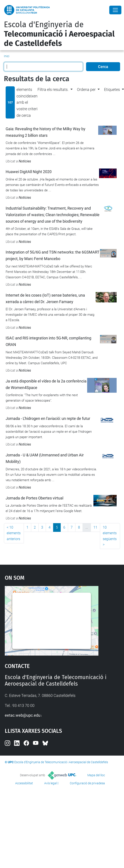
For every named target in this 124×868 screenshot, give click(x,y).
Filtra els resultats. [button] (53, 89)
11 (95, 527)
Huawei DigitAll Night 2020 (29, 172)
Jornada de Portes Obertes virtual (34, 498)
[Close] (115, 10)
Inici (7, 56)
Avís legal (51, 783)
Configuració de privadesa (87, 783)
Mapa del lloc (96, 775)
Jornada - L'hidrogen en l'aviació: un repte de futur (48, 418)
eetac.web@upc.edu (23, 715)
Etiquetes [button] (112, 89)
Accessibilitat (24, 783)
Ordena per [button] (86, 89)
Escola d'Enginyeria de (59, 34)
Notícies (25, 161)
